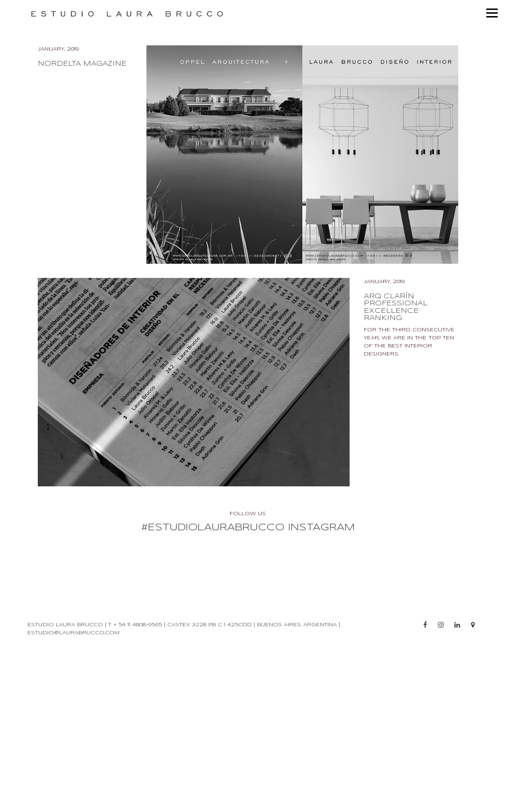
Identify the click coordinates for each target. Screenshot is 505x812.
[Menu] (492, 13)
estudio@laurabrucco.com (73, 672)
